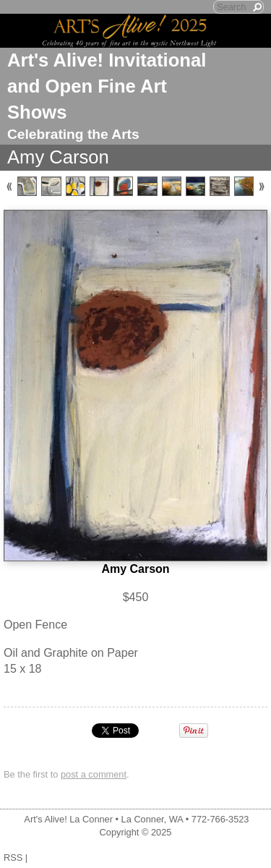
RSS (13, 858)
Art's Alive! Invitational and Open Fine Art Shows (107, 86)
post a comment (94, 774)
